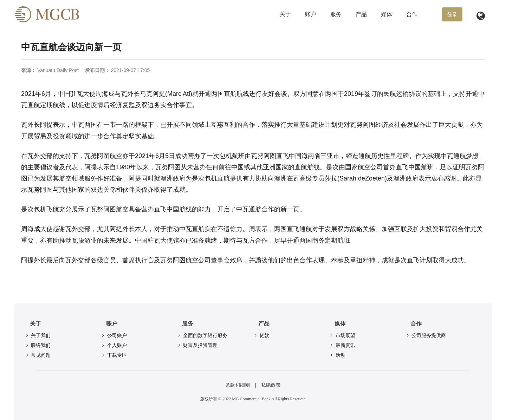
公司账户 (114, 335)
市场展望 (342, 335)
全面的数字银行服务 (202, 335)
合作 (412, 14)
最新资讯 (342, 345)
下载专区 (114, 355)
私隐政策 (271, 385)
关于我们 (38, 335)
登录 (452, 14)
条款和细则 (238, 385)
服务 (336, 14)
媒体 (387, 14)
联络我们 (38, 345)
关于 (285, 14)
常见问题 (38, 355)
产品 (361, 14)
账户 (311, 14)
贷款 (261, 335)
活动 (337, 355)
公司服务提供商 (426, 335)
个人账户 (114, 345)
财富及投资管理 (197, 345)
